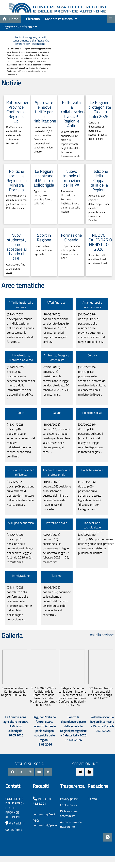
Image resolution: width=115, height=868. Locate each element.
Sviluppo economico (21, 523)
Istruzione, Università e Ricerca (21, 472)
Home (10, 19)
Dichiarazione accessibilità (69, 814)
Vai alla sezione (102, 635)
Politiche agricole (92, 470)
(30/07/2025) (92, 381)
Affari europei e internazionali (92, 305)
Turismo (57, 576)
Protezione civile (56, 523)
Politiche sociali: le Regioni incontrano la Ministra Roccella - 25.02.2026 (102, 724)
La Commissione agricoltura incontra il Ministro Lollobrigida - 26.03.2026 (16, 726)
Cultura (92, 355)
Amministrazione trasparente (71, 824)
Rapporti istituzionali (61, 19)
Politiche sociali (92, 413)
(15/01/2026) (21, 440)
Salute (57, 413)
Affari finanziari (57, 303)
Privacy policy (69, 799)
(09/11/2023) (19, 603)
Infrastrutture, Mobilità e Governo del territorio (21, 360)
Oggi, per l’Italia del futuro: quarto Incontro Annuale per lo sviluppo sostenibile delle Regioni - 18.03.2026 (45, 731)
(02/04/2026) (21, 383)
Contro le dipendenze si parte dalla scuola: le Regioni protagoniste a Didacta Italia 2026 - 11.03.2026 (73, 729)
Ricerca (92, 799)
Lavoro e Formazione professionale (57, 472)
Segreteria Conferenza (20, 27)
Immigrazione (21, 576)
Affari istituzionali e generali (21, 305)
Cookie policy (69, 805)
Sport (21, 413)
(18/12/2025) (21, 493)
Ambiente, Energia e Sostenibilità (56, 358)
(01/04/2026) (20, 328)
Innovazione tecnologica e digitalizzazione (92, 527)
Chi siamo (33, 19)
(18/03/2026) (56, 328)
